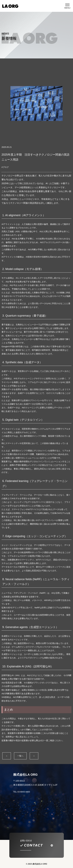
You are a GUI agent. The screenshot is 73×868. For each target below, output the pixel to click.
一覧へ (20, 756)
